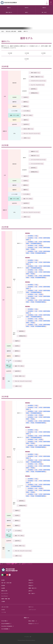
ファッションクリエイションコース (38, 160)
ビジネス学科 (26, 111)
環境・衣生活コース (35, 73)
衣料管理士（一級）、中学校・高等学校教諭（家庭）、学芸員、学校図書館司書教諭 (38, 252)
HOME (3, 31)
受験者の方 (9, 8)
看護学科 (25, 106)
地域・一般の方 (44, 12)
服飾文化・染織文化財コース (36, 77)
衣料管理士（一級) (33, 236)
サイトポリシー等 (28, 637)
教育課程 (20, 31)
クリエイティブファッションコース (38, 81)
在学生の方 (26, 8)
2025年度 (27, 53)
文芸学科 (25, 97)
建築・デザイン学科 (27, 115)
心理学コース (26, 138)
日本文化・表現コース (28, 129)
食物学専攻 (33, 89)
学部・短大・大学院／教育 (11, 31)
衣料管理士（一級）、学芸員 (35, 245)
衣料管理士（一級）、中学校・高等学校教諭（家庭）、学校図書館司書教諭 (38, 243)
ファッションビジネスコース (36, 164)
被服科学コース (34, 151)
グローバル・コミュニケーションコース (31, 133)
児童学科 (25, 120)
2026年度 (10, 53)
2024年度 (43, 53)
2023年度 (26, 59)
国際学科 (25, 102)
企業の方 (26, 12)
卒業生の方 (44, 8)
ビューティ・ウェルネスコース (37, 85)
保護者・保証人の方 (9, 12)
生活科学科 (26, 124)
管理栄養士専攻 (34, 93)
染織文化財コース (34, 156)
